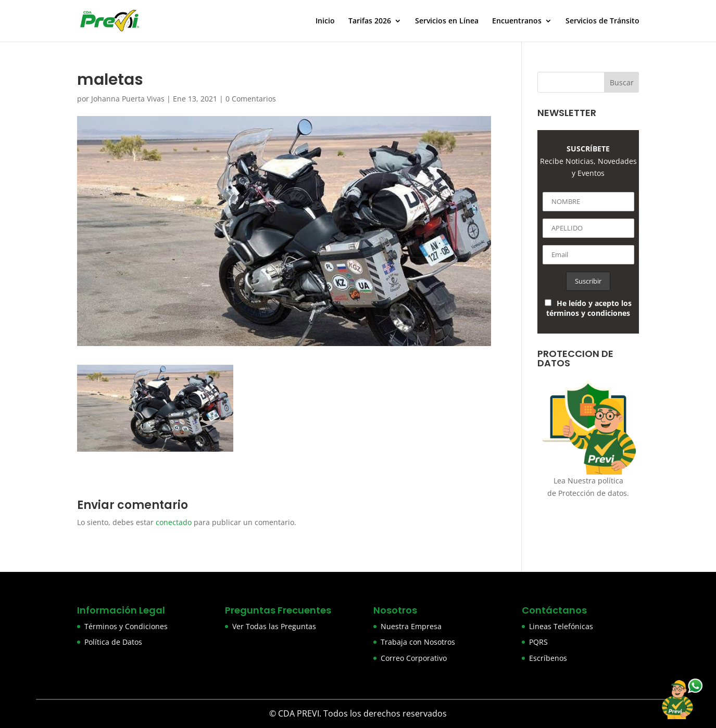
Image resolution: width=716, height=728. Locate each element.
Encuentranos (517, 21)
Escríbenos (548, 658)
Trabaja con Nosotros (418, 642)
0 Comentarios (251, 99)
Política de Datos (113, 642)
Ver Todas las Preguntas (274, 626)
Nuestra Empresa (411, 626)
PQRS (538, 642)
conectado (174, 522)
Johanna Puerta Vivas (128, 99)
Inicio (325, 21)
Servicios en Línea (447, 21)
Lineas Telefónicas (561, 626)
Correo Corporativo (414, 658)
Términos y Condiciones (126, 626)
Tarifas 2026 (370, 21)
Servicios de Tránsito (602, 21)
